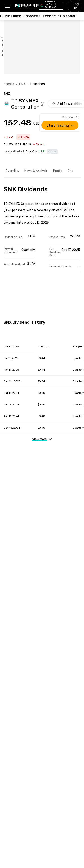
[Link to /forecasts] (32, 16)
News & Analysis (36, 171)
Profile (58, 171)
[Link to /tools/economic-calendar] (59, 16)
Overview (12, 171)
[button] (8, 6)
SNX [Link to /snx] (22, 84)
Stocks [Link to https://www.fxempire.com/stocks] (9, 84)
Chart (72, 171)
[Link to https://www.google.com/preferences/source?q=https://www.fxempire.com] (51, 6)
